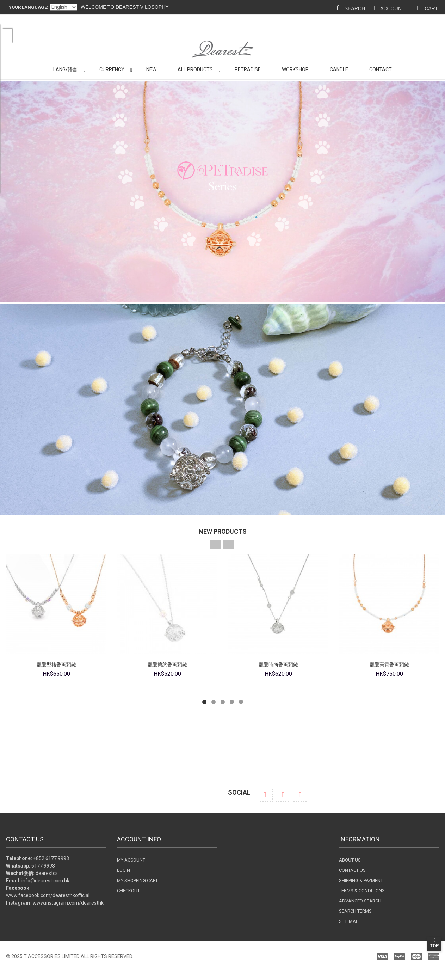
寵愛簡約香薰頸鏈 (167, 664)
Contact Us (352, 870)
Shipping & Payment (361, 880)
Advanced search (360, 901)
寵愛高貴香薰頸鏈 (389, 664)
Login (123, 870)
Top (434, 943)
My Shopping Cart (137, 880)
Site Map (349, 921)
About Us (350, 860)
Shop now (223, 769)
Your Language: (29, 7)
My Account (131, 860)
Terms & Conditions (362, 891)
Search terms (355, 911)
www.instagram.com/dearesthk (68, 903)
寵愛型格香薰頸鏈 (56, 664)
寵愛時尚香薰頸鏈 (278, 664)
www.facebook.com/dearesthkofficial (48, 895)
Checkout (128, 891)
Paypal (334, 957)
